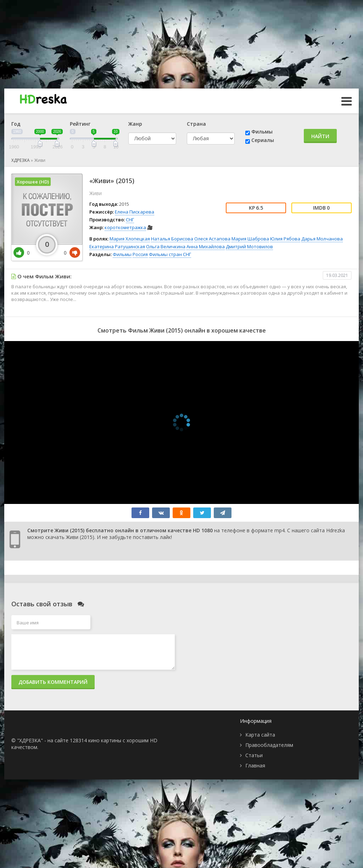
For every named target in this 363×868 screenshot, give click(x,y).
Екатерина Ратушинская (117, 246)
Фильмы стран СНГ (170, 254)
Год (16, 124)
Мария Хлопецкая (130, 239)
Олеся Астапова (212, 239)
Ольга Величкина (166, 246)
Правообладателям (269, 745)
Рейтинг (80, 124)
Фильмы (262, 132)
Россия (140, 254)
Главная (255, 765)
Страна (196, 124)
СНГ (130, 220)
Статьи (254, 755)
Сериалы (263, 140)
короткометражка (125, 227)
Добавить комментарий (53, 682)
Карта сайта (260, 735)
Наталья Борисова (172, 239)
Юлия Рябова (285, 239)
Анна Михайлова (206, 246)
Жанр (135, 124)
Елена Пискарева (135, 212)
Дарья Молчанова (322, 239)
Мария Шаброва (250, 239)
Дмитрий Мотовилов (249, 246)
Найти (320, 136)
